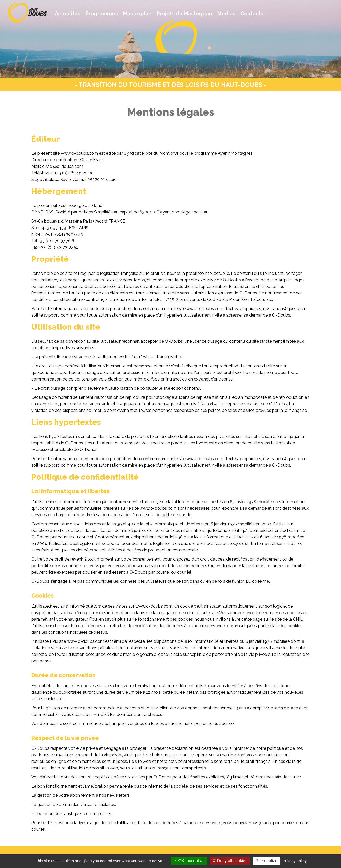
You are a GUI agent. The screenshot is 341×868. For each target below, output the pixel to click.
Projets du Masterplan (184, 14)
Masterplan (137, 14)
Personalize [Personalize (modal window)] (266, 861)
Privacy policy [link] (295, 861)
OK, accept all (189, 861)
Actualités (68, 14)
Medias (226, 14)
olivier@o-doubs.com (63, 166)
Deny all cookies (230, 861)
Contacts (252, 14)
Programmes (102, 14)
